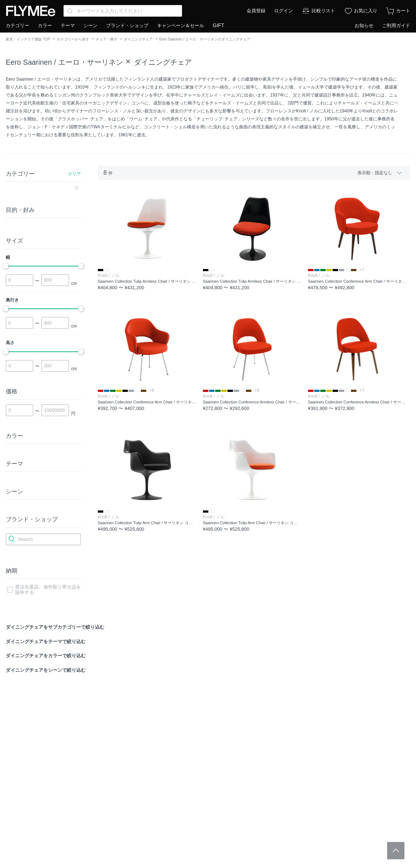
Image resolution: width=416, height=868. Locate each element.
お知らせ (364, 25)
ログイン (283, 11)
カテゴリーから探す (73, 39)
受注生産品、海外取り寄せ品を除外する (48, 590)
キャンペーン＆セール (181, 25)
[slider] (6, 266)
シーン (90, 25)
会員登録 (256, 11)
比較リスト (323, 11)
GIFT (218, 25)
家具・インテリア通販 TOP (28, 39)
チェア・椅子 (107, 39)
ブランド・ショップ (127, 25)
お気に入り (366, 11)
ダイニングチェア (138, 39)
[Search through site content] (123, 11)
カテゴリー (18, 25)
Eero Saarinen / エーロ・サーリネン (64, 62)
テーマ (68, 25)
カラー (45, 25)
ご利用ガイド (396, 25)
